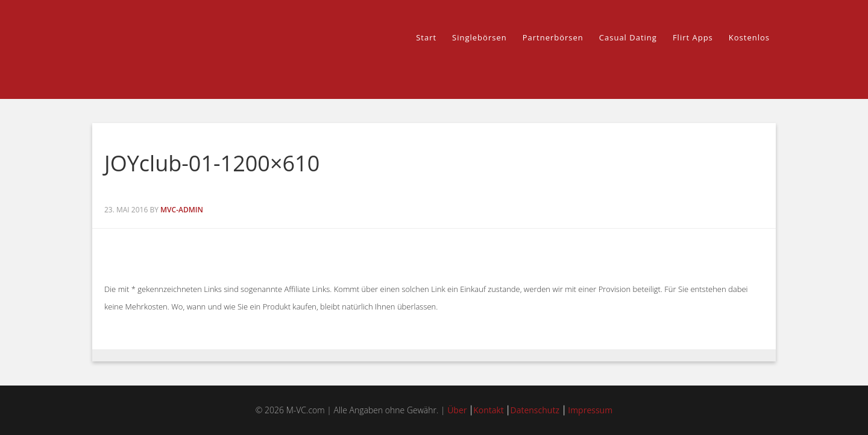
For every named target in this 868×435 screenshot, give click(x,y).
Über (457, 410)
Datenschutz (534, 410)
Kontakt (489, 410)
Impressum (590, 410)
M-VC (199, 49)
